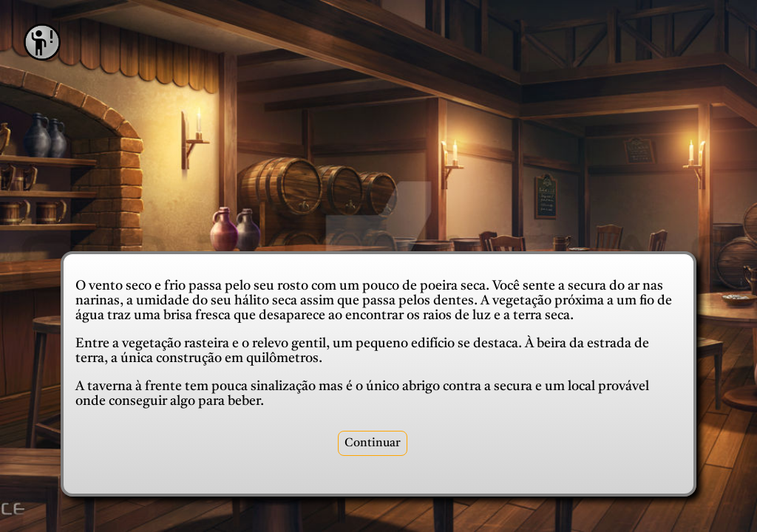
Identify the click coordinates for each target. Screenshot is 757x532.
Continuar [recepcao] (373, 443)
